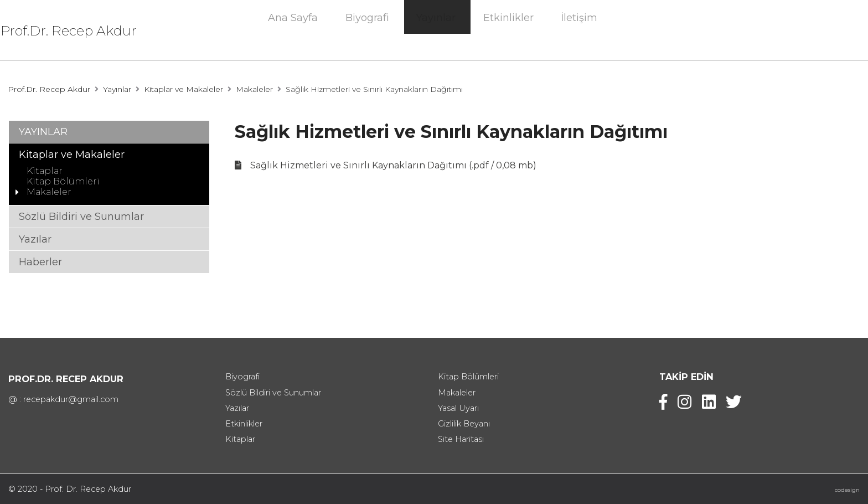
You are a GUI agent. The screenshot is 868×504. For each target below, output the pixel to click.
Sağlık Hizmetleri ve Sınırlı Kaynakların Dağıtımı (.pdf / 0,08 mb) (393, 165)
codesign (847, 490)
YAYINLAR (43, 132)
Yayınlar (436, 32)
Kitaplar (45, 171)
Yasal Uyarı (458, 408)
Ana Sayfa (293, 32)
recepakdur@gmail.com (71, 399)
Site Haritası (461, 439)
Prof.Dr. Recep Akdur (86, 30)
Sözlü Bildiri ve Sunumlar (81, 217)
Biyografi (367, 32)
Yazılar (35, 239)
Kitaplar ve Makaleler (184, 89)
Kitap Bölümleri (63, 181)
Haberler (40, 262)
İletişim (579, 32)
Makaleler (254, 89)
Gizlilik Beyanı (464, 424)
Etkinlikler (508, 32)
